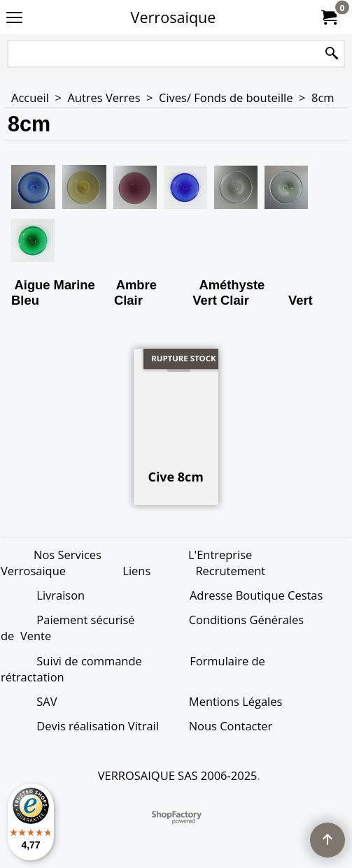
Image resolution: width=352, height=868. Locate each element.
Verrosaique (174, 17)
